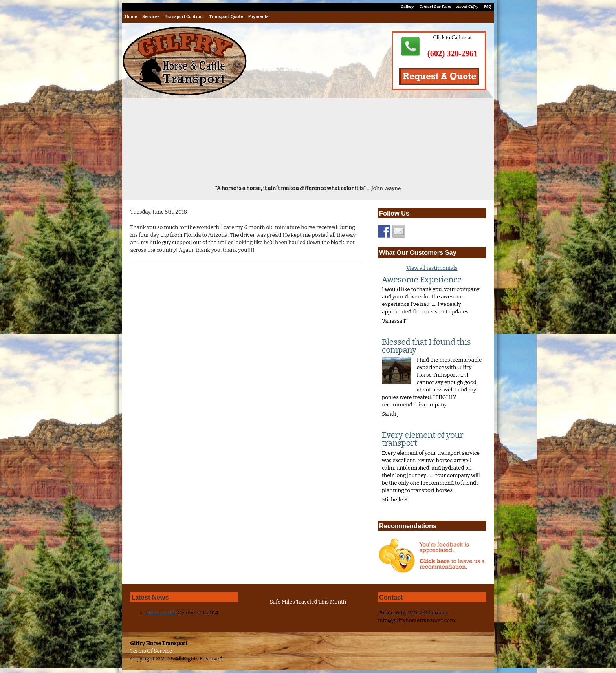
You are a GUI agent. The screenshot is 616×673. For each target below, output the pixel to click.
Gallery (407, 7)
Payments (258, 17)
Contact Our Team (435, 7)
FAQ (488, 7)
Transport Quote (226, 17)
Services (151, 17)
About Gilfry (467, 7)
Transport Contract (184, 17)
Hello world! (161, 613)
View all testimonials (432, 268)
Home (131, 17)
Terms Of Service (151, 651)
